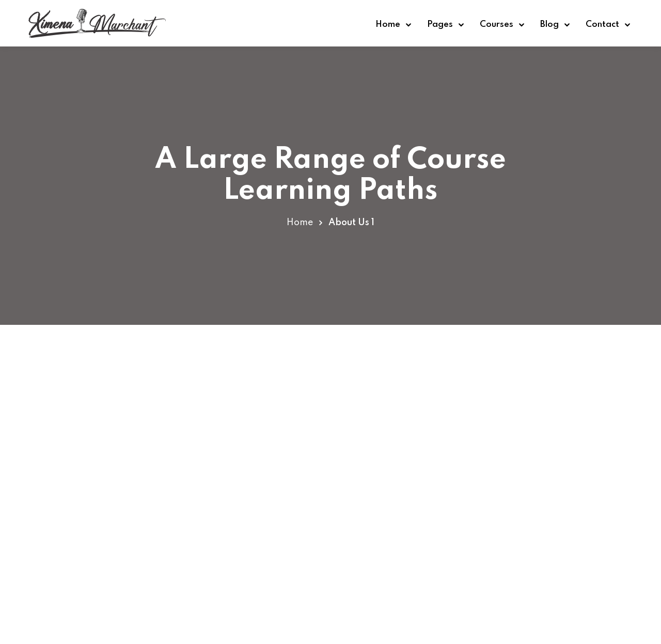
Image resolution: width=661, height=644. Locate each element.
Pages (440, 25)
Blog (549, 25)
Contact (602, 25)
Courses (497, 25)
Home (388, 25)
